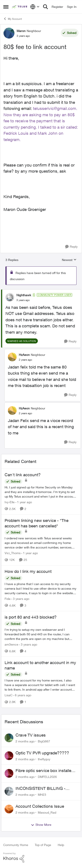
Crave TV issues (31, 735)
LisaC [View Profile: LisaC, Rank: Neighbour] (9, 695)
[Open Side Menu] (6, 7)
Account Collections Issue (40, 806)
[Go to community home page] (20, 7)
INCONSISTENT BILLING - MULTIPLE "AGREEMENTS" (42, 789)
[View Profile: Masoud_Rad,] (9, 809)
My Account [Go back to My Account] (13, 19)
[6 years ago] (22, 695)
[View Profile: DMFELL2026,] (9, 773)
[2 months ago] (25, 741)
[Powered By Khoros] (41, 858)
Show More (41, 825)
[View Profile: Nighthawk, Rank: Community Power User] (10, 297)
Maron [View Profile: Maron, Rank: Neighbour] (21, 31)
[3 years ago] (20, 599)
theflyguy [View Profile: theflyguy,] (44, 759)
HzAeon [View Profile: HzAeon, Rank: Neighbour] (24, 355)
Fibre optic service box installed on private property (45, 771)
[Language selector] (35, 7)
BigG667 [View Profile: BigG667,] (44, 741)
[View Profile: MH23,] (9, 791)
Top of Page (43, 845)
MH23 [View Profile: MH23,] (42, 795)
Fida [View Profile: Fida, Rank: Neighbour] (8, 599)
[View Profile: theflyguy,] (9, 756)
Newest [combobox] (69, 260)
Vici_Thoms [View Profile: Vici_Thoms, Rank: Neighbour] (13, 553)
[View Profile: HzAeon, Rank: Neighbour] (12, 357)
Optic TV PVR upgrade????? (42, 753)
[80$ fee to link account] (23, 300)
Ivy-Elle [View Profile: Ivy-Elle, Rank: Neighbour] (10, 502)
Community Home (16, 845)
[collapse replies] (41, 291)
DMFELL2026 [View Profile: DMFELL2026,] (47, 777)
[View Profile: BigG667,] (9, 738)
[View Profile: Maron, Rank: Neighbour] (9, 33)
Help (61, 845)
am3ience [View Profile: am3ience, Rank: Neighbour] (11, 644)
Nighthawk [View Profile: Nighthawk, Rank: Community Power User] (24, 295)
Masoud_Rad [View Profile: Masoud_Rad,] (47, 812)
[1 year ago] (24, 502)
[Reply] (71, 247)
